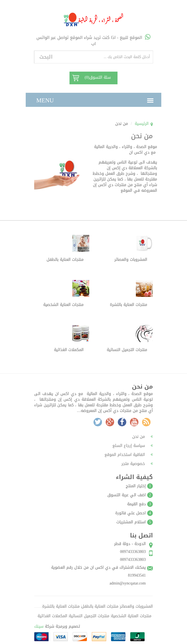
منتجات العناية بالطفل (100, 606)
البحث (46, 57)
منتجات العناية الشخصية (131, 616)
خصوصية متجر (137, 464)
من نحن (143, 437)
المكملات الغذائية (52, 616)
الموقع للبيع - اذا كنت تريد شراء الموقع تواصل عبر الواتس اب (93, 40)
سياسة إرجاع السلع (133, 446)
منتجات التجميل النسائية (89, 616)
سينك (39, 626)
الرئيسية (142, 124)
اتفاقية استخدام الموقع (129, 455)
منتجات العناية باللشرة (61, 606)
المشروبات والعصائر (136, 606)
